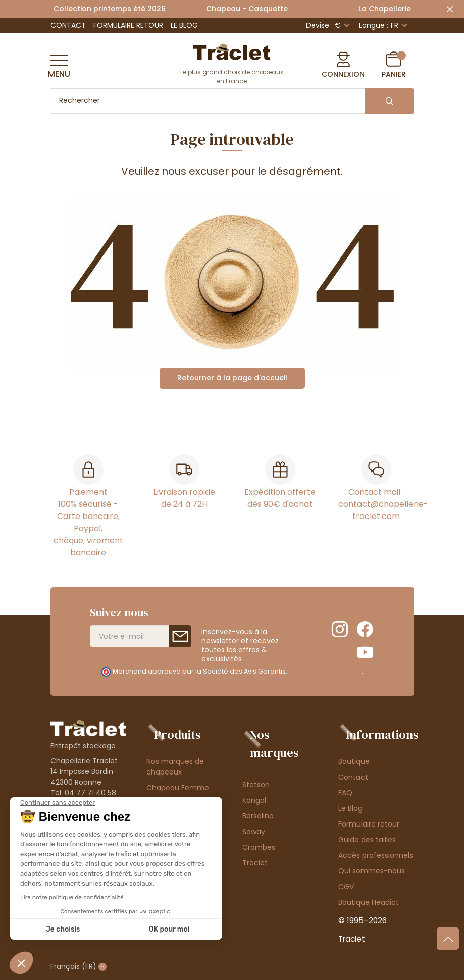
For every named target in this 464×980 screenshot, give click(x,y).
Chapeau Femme (178, 788)
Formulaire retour (128, 25)
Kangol (254, 800)
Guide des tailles (367, 840)
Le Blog (184, 25)
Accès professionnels (376, 855)
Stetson (256, 785)
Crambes (259, 847)
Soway (254, 832)
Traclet (255, 863)
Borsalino (258, 816)
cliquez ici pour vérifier (325, 671)
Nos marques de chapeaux (175, 767)
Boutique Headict (369, 902)
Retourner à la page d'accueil (232, 378)
